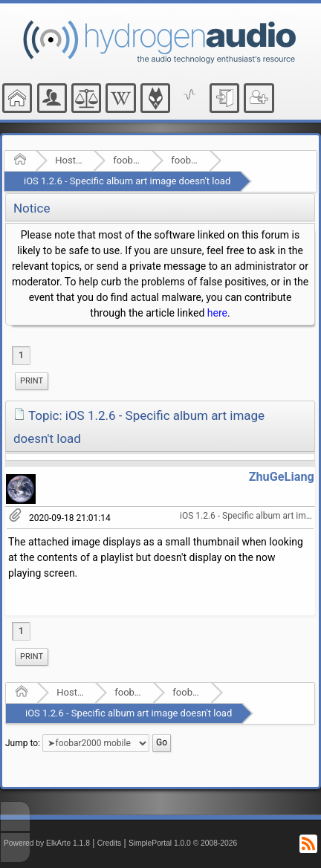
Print (32, 381)
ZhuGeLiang (282, 477)
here (217, 313)
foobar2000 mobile (185, 160)
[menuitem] (32, 381)
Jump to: (23, 743)
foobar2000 (127, 160)
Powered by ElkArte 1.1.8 (47, 843)
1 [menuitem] (21, 355)
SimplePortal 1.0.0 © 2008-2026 (183, 843)
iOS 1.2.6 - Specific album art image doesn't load (127, 181)
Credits (110, 843)
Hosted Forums (69, 160)
